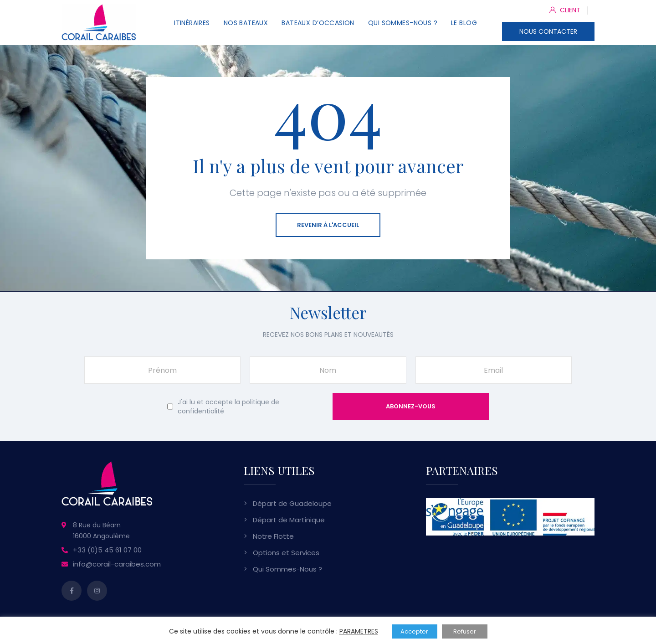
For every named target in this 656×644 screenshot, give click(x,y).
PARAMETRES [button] (359, 631)
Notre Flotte (273, 536)
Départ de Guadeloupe (292, 503)
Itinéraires (192, 23)
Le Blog (464, 23)
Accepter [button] (414, 631)
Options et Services (286, 553)
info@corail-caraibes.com (117, 564)
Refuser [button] (465, 631)
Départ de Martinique (289, 520)
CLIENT (565, 10)
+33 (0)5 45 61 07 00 (107, 550)
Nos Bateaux (246, 23)
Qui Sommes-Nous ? (403, 23)
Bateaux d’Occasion (318, 23)
